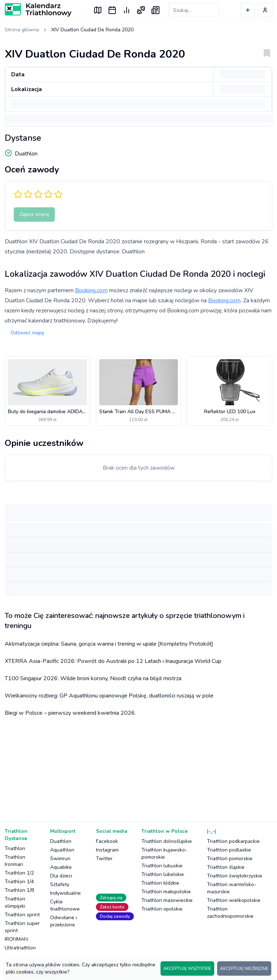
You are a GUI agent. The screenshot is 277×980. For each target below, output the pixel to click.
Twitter (104, 859)
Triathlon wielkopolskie (234, 900)
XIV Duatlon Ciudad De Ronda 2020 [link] (92, 30)
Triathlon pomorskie (230, 859)
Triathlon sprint (22, 915)
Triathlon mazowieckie (167, 900)
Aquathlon (62, 850)
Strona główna (22, 30)
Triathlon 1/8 (19, 890)
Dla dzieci (61, 876)
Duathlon (61, 841)
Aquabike (61, 867)
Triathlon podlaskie (229, 850)
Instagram (107, 850)
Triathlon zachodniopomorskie (230, 913)
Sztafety (60, 884)
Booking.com (91, 290)
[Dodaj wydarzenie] (248, 10)
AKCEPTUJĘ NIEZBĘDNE (244, 968)
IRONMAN (16, 939)
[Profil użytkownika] (265, 10)
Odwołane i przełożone (63, 921)
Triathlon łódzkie (160, 883)
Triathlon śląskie (226, 867)
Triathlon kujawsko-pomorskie (164, 853)
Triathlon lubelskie (163, 874)
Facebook (107, 841)
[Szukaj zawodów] (194, 10)
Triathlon (15, 848)
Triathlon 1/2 (19, 873)
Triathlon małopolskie (166, 892)
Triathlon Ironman (15, 861)
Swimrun (60, 859)
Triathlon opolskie (162, 909)
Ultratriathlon (20, 948)
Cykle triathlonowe (65, 905)
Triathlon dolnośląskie (167, 841)
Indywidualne (65, 893)
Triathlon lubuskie (162, 866)
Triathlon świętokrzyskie (235, 876)
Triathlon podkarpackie (233, 841)
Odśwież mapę (27, 333)
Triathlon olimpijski (15, 902)
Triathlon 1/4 (19, 882)
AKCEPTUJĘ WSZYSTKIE (187, 968)
